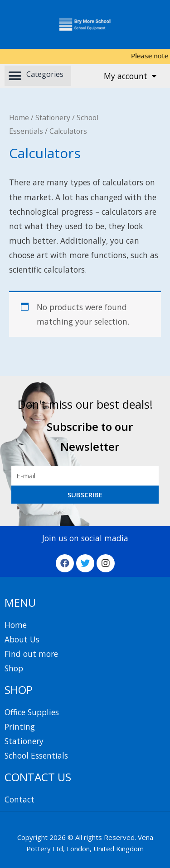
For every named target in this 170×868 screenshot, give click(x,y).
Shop (14, 668)
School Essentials (36, 755)
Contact (19, 799)
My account (130, 76)
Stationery (53, 118)
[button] (38, 76)
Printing (20, 726)
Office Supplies (32, 712)
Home (19, 118)
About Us (22, 639)
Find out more (31, 654)
